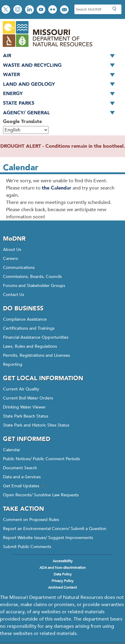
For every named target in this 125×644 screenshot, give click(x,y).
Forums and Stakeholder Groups (34, 286)
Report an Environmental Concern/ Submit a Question (55, 529)
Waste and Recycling (61, 66)
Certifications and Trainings (29, 328)
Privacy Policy (63, 581)
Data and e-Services (22, 477)
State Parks (61, 103)
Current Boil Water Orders (28, 398)
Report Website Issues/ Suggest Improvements (48, 538)
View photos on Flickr (53, 10)
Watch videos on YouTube (42, 10)
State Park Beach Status (26, 416)
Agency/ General (61, 113)
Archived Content (63, 587)
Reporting (13, 364)
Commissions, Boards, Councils (32, 277)
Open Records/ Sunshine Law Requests (41, 495)
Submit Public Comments (27, 547)
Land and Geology (61, 85)
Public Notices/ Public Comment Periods (41, 459)
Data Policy (63, 574)
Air (61, 56)
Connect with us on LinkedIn (30, 10)
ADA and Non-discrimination (63, 568)
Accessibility (63, 561)
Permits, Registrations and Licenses (36, 355)
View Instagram (18, 10)
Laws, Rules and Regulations (30, 346)
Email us (65, 10)
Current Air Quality (21, 389)
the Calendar (57, 188)
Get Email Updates (24, 486)
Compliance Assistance (25, 319)
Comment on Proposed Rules (31, 520)
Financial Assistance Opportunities (36, 337)
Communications (19, 268)
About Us (12, 250)
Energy (61, 94)
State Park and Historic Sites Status (36, 425)
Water (61, 75)
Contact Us (14, 295)
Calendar (12, 450)
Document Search (20, 468)
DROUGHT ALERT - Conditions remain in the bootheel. (63, 146)
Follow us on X (7, 10)
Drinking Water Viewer (24, 407)
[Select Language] (26, 130)
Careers (10, 259)
